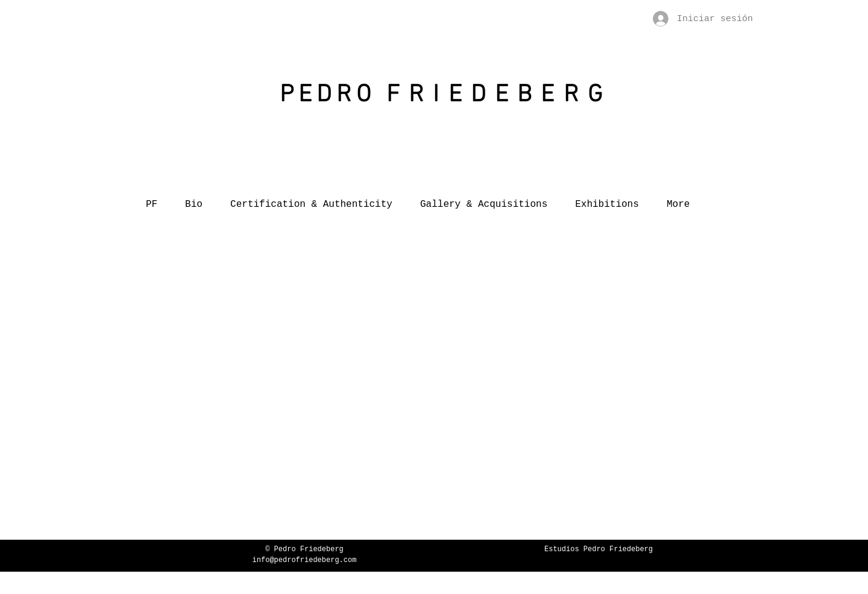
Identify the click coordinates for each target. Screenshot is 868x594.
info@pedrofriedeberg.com (305, 560)
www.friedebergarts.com (599, 560)
